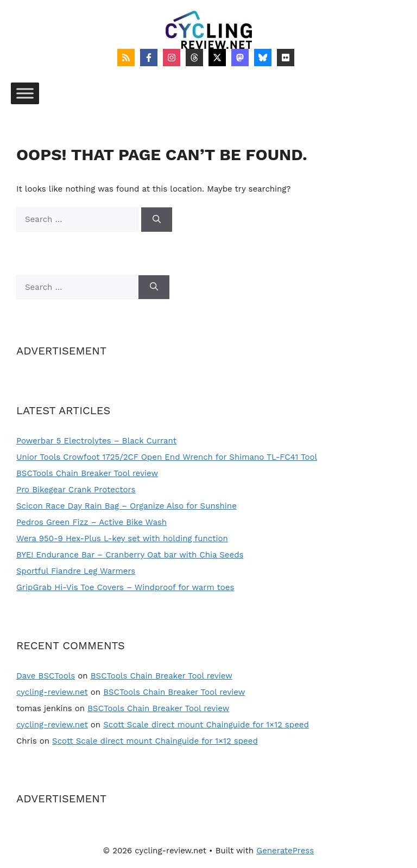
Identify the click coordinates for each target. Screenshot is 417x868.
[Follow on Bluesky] (263, 58)
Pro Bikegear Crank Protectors (76, 490)
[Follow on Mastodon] (240, 58)
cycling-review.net (52, 692)
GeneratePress (285, 851)
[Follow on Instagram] (172, 58)
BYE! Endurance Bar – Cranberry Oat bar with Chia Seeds (130, 555)
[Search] (157, 220)
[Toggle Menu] (25, 93)
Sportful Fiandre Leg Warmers (76, 571)
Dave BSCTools (46, 676)
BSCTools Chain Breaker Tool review (87, 473)
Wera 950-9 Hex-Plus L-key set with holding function (122, 538)
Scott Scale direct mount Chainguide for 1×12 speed (206, 725)
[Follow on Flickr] (286, 58)
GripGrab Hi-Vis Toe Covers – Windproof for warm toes (125, 587)
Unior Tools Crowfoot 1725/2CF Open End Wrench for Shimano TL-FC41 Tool (167, 457)
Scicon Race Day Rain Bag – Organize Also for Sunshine (127, 506)
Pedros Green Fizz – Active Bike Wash (91, 522)
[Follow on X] (217, 58)
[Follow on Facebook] (149, 58)
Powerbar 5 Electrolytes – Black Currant (96, 441)
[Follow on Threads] (194, 58)
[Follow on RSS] (126, 58)
